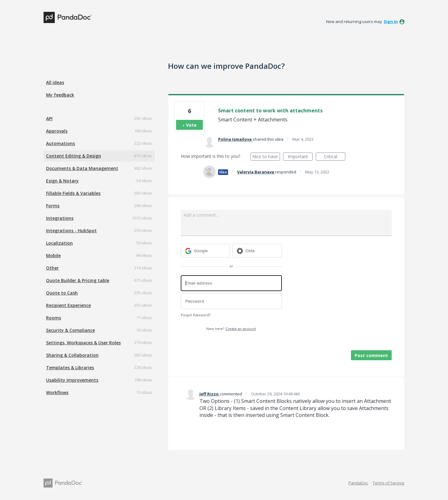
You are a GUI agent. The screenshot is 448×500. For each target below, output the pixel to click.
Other (52, 268)
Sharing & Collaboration (72, 355)
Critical (335, 157)
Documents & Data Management (82, 168)
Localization (59, 243)
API (49, 118)
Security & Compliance (70, 330)
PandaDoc (358, 483)
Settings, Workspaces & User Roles (83, 343)
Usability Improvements (72, 380)
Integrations (60, 218)
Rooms (54, 318)
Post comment (371, 355)
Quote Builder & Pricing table (78, 280)
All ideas (55, 82)
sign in (391, 21)
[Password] (231, 302)
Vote (191, 125)
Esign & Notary (62, 181)
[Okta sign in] (257, 251)
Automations (61, 143)
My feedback (60, 95)
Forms (53, 206)
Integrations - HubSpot (71, 231)
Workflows (57, 392)
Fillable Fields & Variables (73, 193)
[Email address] (231, 283)
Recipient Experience (68, 305)
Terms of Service (389, 483)
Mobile (53, 255)
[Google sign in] (205, 251)
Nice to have (266, 157)
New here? (231, 329)
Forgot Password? (196, 315)
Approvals (57, 131)
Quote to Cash (62, 293)
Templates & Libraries (70, 368)
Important (300, 157)
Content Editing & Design (74, 156)
